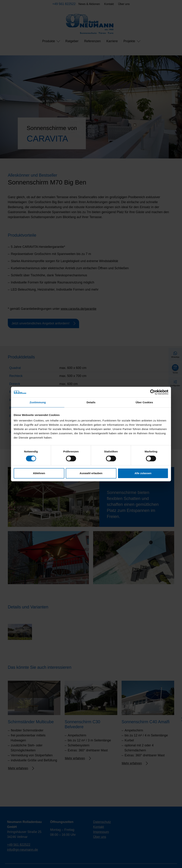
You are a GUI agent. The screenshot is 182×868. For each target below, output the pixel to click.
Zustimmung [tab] (38, 402)
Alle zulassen (143, 473)
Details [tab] (91, 402)
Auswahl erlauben (91, 473)
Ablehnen (39, 473)
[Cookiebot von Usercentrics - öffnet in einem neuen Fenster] (153, 392)
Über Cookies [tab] (144, 402)
